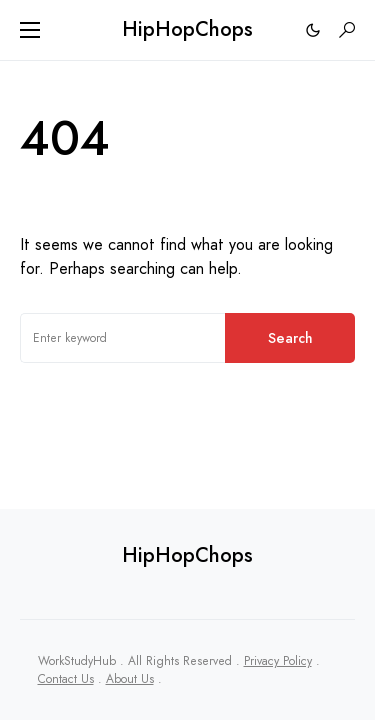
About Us (130, 679)
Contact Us (66, 679)
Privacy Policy (278, 661)
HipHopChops (187, 29)
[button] (30, 30)
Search (290, 338)
